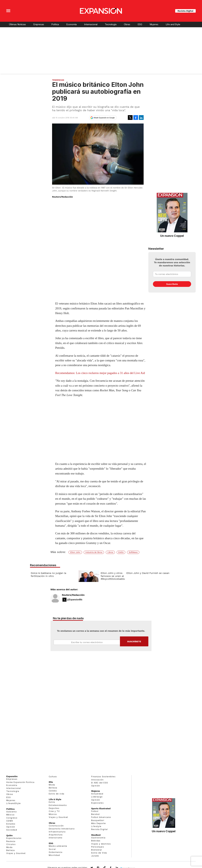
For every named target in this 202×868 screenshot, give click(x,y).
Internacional (91, 24)
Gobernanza (56, 854)
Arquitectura (56, 837)
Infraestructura (57, 834)
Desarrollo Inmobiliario (62, 831)
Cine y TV (54, 813)
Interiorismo (56, 840)
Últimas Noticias (17, 24)
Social (52, 851)
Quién (9, 838)
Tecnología (111, 24)
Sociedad (12, 832)
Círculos (11, 846)
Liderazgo (97, 799)
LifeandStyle (14, 805)
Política (55, 24)
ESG (140, 24)
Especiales (97, 805)
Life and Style (173, 24)
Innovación (97, 782)
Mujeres (154, 24)
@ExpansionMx (75, 602)
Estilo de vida (57, 796)
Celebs (53, 793)
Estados (11, 826)
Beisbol (96, 816)
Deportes (54, 810)
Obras (127, 24)
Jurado (95, 858)
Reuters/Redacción (73, 597)
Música (53, 816)
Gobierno (12, 814)
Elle (51, 784)
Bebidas (96, 843)
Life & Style (55, 802)
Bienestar (97, 852)
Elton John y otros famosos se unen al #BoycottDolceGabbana (114, 576)
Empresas (39, 24)
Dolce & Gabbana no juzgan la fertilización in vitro (48, 575)
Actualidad (97, 796)
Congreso (12, 820)
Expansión (12, 779)
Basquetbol (98, 822)
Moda (9, 849)
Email (87, 644)
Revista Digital (185, 11)
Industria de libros (94, 552)
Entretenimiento (58, 807)
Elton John (75, 552)
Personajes (98, 849)
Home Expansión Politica (20, 784)
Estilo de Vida (99, 855)
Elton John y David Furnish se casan (148, 573)
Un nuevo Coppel (172, 236)
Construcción (56, 828)
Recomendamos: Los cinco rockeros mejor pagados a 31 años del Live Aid (100, 373)
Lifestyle (96, 828)
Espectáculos (14, 840)
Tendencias (58, 80)
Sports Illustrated (101, 811)
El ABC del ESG (100, 785)
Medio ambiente (58, 848)
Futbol (95, 813)
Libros (110, 552)
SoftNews (133, 552)
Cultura (53, 779)
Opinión (11, 829)
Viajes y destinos (101, 846)
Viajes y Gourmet (16, 855)
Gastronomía (98, 840)
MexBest (96, 837)
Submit (134, 644)
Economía (71, 24)
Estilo (121, 552)
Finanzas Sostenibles (103, 779)
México (10, 817)
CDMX (10, 823)
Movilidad (54, 857)
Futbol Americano (101, 819)
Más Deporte (98, 825)
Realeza (11, 843)
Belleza (11, 852)
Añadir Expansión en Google (104, 118)
